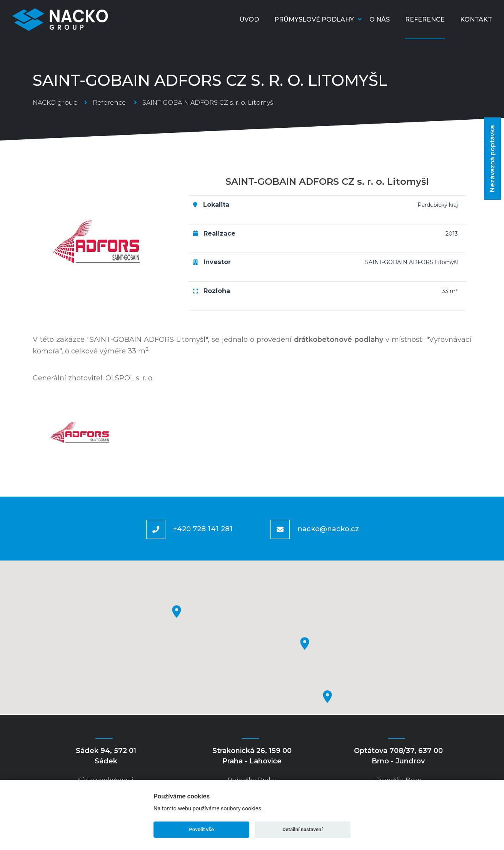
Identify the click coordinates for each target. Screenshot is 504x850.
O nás (380, 19)
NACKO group (55, 103)
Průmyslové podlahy (318, 19)
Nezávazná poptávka (492, 159)
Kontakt (476, 19)
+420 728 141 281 (203, 529)
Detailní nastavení (303, 829)
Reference (425, 19)
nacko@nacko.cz (328, 529)
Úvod (249, 19)
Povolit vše (202, 829)
